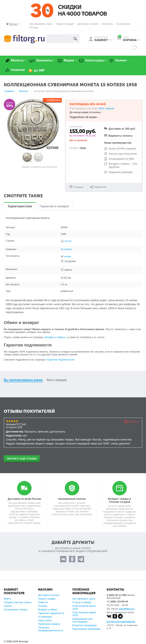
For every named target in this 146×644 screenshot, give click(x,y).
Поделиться (98, 187)
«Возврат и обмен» (55, 337)
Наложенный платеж (72, 499)
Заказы (8, 606)
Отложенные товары (16, 610)
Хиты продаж (57, 380)
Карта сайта (45, 620)
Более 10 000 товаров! (122, 149)
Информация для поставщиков (82, 620)
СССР (68, 241)
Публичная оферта (49, 624)
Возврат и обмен (48, 610)
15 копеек (66, 249)
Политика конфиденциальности (50, 629)
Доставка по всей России (25, 499)
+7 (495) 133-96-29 (117, 602)
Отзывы (34, 27)
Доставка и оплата (88, 24)
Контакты (108, 24)
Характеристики (20, 206)
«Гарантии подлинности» (60, 360)
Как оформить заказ (41, 24)
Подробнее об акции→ (85, 117)
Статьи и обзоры (82, 602)
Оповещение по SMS (121, 159)
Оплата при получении (123, 154)
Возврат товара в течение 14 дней (119, 500)
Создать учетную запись (18, 602)
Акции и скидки (47, 599)
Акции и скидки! (65, 24)
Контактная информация (121, 621)
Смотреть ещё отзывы (22, 459)
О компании (123, 24)
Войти (7, 599)
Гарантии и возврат (55, 206)
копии (68, 256)
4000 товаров (106, 108)
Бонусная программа (85, 625)
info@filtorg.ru (127, 609)
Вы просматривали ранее (23, 380)
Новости (43, 602)
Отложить (79, 187)
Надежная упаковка (121, 172)
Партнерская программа (86, 629)
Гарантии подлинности (51, 613)
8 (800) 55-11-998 (117, 595)
